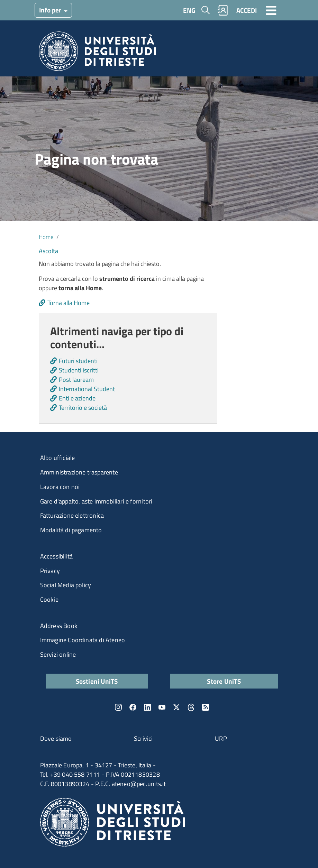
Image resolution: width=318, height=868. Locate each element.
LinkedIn (147, 707)
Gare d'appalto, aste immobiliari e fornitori (96, 501)
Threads (191, 707)
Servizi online (58, 654)
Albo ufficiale (58, 458)
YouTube (162, 707)
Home (46, 237)
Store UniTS (224, 681)
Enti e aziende (77, 398)
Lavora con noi (60, 487)
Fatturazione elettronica (72, 515)
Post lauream (76, 380)
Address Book (59, 626)
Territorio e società (83, 408)
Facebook (133, 707)
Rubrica (222, 10)
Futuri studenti (78, 361)
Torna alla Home (69, 303)
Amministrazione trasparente (79, 472)
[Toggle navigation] (271, 10)
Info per (51, 10)
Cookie (49, 599)
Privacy (50, 571)
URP (221, 738)
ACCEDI (247, 10)
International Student (87, 389)
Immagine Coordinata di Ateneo (83, 640)
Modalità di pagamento (71, 530)
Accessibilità (57, 556)
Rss (206, 707)
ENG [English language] (189, 10)
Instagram (118, 707)
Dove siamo (56, 738)
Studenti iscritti (79, 370)
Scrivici (143, 738)
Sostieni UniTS (97, 681)
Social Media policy (66, 585)
